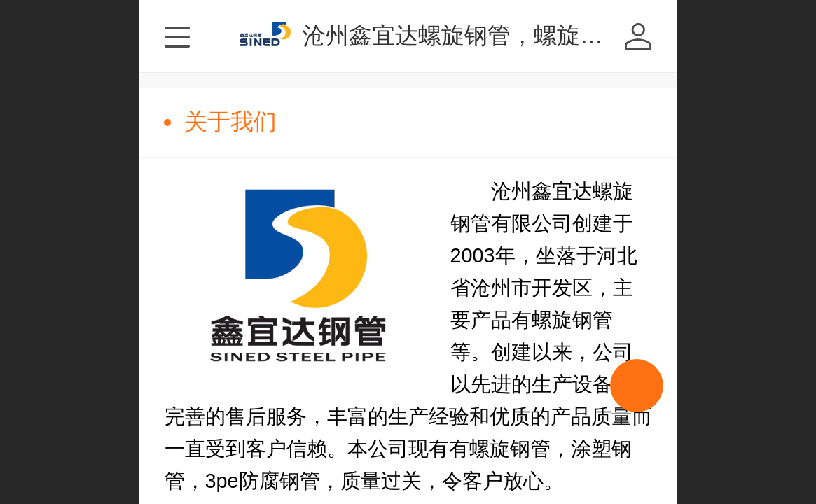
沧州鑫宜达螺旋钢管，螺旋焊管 (464, 35)
